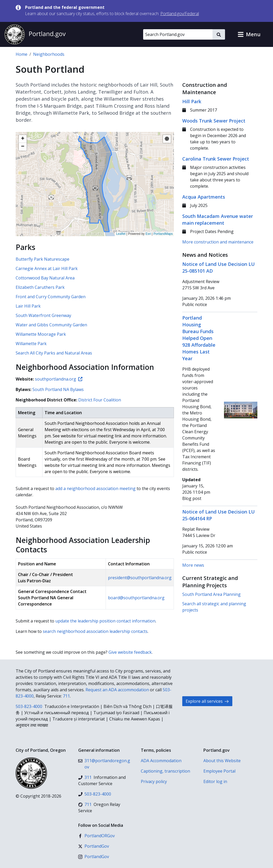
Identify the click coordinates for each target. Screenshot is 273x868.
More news (193, 565)
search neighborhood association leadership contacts (95, 631)
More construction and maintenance (218, 242)
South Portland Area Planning (211, 594)
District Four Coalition (100, 400)
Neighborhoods (49, 54)
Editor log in (215, 781)
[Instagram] (94, 857)
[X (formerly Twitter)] (94, 846)
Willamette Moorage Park (41, 334)
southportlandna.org (59, 379)
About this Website (222, 761)
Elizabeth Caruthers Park (40, 287)
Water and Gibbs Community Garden (51, 325)
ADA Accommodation (161, 761)
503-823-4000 (29, 706)
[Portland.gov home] (35, 34)
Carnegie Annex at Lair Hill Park (47, 268)
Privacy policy (154, 781)
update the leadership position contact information (105, 621)
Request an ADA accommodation (117, 690)
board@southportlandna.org (136, 598)
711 (66, 696)
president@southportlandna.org (140, 578)
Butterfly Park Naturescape (43, 259)
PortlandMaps (163, 234)
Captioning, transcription (165, 771)
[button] (249, 34)
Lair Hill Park (28, 306)
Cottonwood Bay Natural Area (45, 278)
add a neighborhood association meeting (95, 488)
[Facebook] (96, 836)
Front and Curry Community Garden (51, 297)
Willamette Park (31, 344)
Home (22, 54)
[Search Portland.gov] (178, 34)
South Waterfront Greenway (43, 315)
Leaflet (121, 234)
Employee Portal (219, 771)
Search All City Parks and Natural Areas (54, 353)
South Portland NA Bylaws (58, 389)
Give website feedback (130, 652)
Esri (148, 234)
